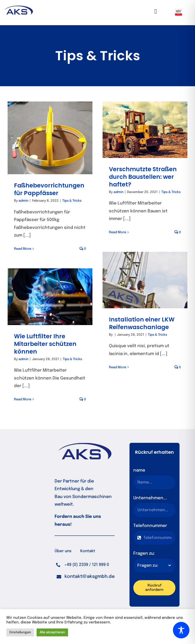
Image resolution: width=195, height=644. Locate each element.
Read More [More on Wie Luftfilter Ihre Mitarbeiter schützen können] (23, 399)
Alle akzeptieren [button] (52, 632)
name (139, 470)
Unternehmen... (150, 498)
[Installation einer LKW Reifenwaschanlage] (145, 280)
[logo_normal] (19, 8)
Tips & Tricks (72, 201)
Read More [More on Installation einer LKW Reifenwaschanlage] (118, 367)
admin (23, 201)
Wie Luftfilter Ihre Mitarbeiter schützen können (45, 344)
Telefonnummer (150, 526)
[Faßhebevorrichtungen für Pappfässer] (50, 138)
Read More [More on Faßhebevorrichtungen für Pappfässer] (23, 249)
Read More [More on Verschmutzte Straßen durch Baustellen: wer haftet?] (118, 232)
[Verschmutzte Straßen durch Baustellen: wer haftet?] (145, 130)
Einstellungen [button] (20, 632)
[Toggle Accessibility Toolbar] (181, 630)
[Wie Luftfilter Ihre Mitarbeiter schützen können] (50, 297)
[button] (86, 577)
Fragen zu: (144, 554)
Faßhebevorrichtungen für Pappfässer (49, 189)
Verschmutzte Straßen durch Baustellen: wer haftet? (143, 177)
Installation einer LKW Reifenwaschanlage (142, 323)
